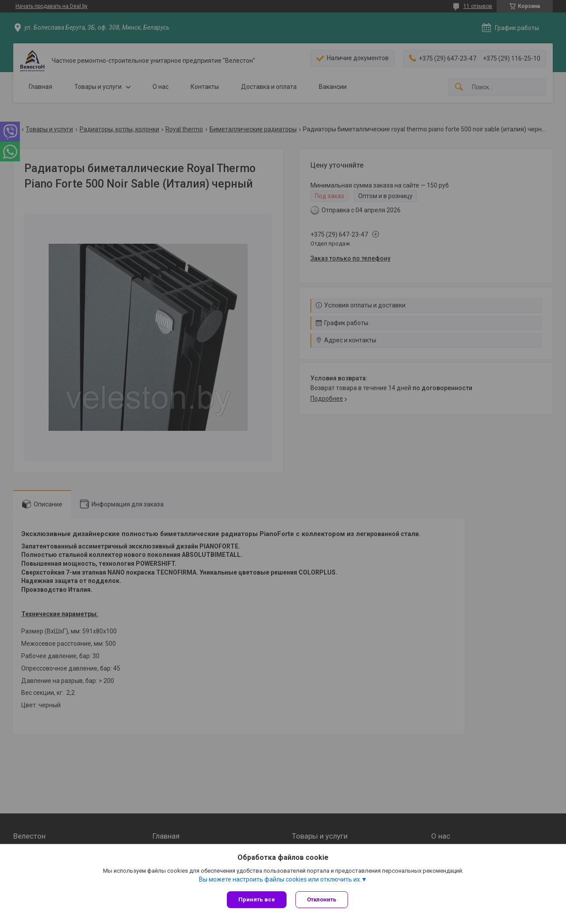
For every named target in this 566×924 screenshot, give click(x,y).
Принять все (257, 899)
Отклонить (322, 899)
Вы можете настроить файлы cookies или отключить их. (280, 879)
